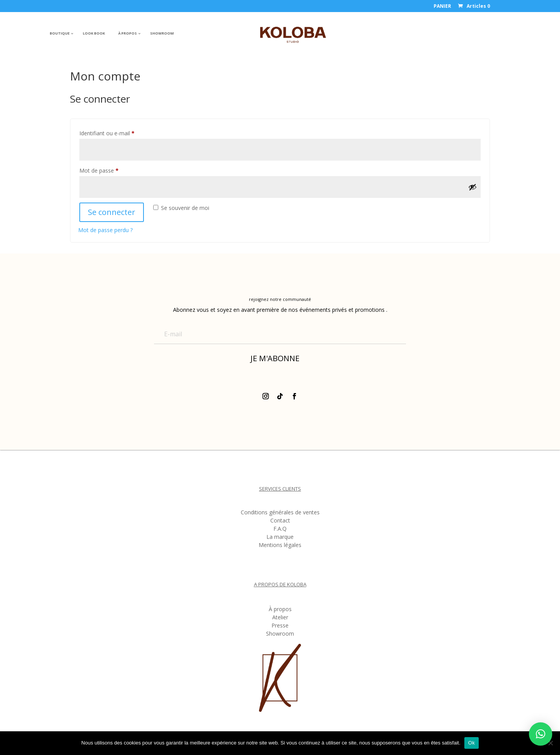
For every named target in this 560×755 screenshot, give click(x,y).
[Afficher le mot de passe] (472, 187)
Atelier (280, 619)
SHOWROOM (162, 33)
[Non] (550, 743)
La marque (280, 538)
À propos (280, 610)
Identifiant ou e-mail (121, 132)
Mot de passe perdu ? (105, 230)
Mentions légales (280, 546)
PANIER (442, 7)
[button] (541, 734)
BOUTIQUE (60, 33)
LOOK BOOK (94, 33)
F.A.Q (280, 530)
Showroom (280, 635)
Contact (280, 522)
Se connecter (112, 212)
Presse (280, 627)
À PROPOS (128, 33)
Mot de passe (113, 170)
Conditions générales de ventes (280, 514)
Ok (472, 743)
